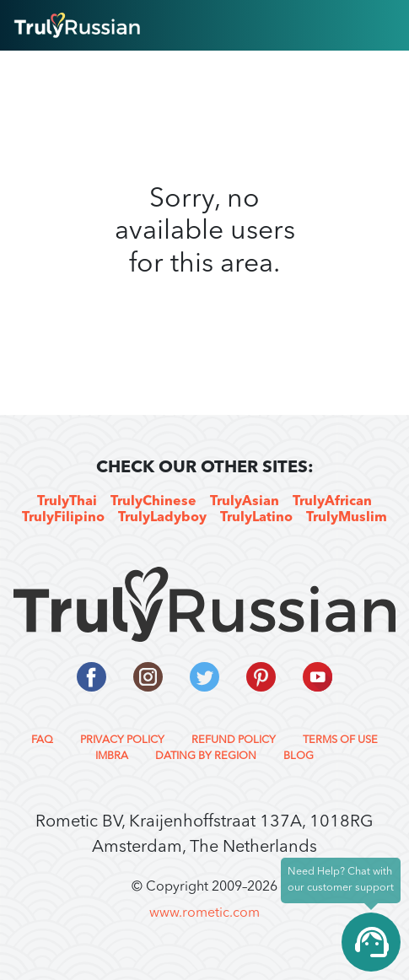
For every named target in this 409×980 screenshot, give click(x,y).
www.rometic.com (204, 913)
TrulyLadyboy (162, 518)
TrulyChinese (153, 502)
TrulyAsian (245, 502)
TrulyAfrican (332, 502)
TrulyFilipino (63, 518)
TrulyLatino (256, 518)
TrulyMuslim (347, 518)
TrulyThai (67, 502)
